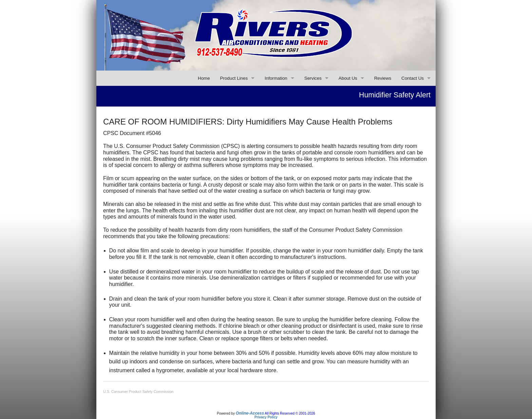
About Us (348, 78)
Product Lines (234, 78)
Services (313, 78)
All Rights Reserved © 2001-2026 (290, 413)
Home (204, 78)
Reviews (383, 78)
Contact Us (413, 78)
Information (276, 78)
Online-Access (250, 413)
